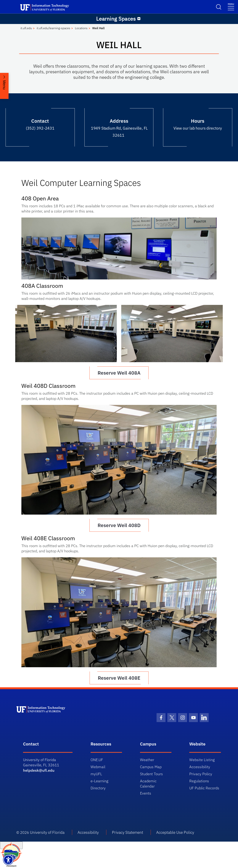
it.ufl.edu (26, 28)
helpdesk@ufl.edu (39, 770)
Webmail (98, 767)
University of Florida (47, 832)
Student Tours (151, 774)
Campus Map (151, 767)
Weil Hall (98, 28)
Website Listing (202, 760)
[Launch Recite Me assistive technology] (8, 860)
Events (146, 793)
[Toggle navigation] (231, 6)
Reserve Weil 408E (119, 678)
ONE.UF (97, 760)
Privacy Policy (201, 774)
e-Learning (99, 781)
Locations (81, 28)
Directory (98, 788)
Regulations (199, 781)
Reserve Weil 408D (119, 525)
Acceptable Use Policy (175, 832)
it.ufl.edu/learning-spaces (53, 28)
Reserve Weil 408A (119, 373)
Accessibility (200, 767)
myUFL (96, 774)
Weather (147, 760)
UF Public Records (204, 788)
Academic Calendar (148, 784)
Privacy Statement (128, 832)
